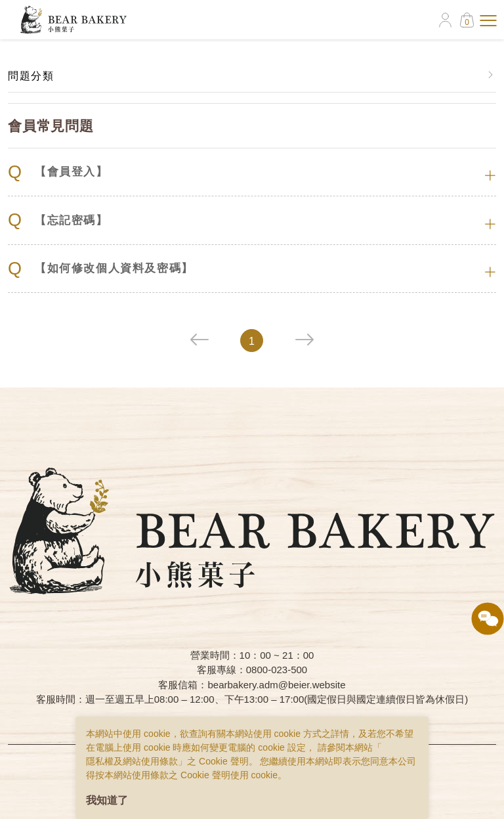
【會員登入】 (58, 172)
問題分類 (31, 76)
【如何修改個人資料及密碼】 (101, 269)
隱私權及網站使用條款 (132, 761)
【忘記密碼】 (58, 220)
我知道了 (107, 800)
